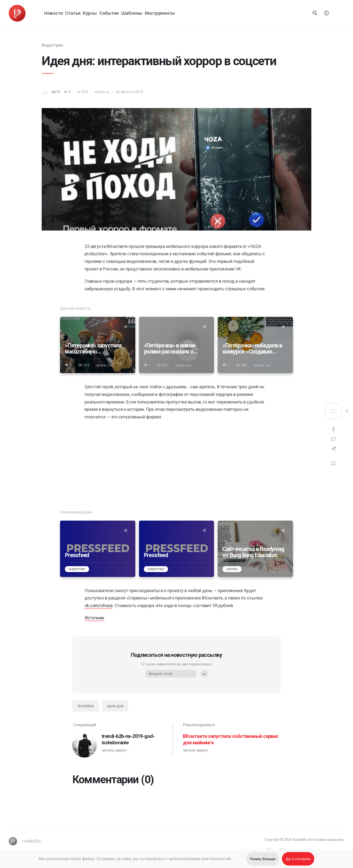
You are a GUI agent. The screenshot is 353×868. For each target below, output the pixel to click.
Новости (53, 13)
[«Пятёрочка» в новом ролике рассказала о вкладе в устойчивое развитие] (177, 345)
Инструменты (160, 13)
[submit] (204, 674)
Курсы (90, 13)
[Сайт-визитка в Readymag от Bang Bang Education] (255, 549)
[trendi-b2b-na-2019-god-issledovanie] (121, 740)
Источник (94, 618)
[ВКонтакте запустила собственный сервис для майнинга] (232, 740)
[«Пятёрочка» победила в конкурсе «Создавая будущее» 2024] (255, 345)
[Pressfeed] (98, 549)
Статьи (73, 13)
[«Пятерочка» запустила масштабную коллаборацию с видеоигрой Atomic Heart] (98, 345)
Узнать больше (263, 859)
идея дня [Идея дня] (115, 706)
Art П (56, 92)
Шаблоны (132, 13)
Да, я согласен (298, 859)
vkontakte (86, 706)
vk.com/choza (99, 605)
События (109, 13)
